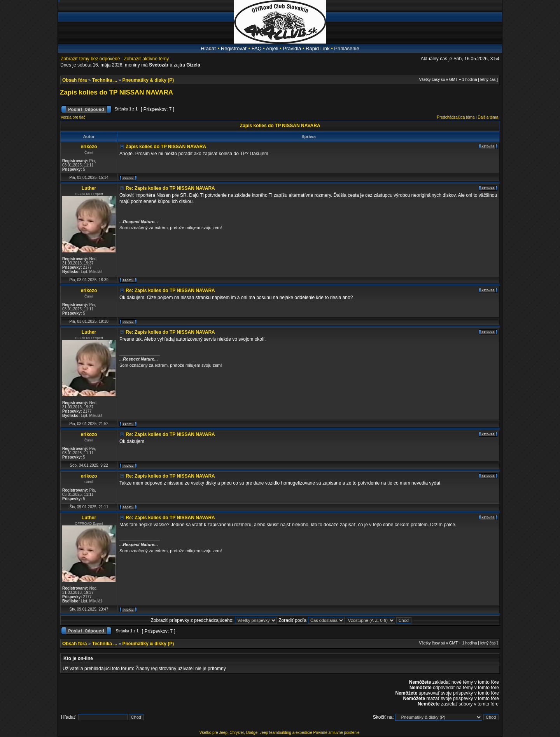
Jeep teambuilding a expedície (286, 733)
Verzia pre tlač (73, 117)
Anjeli (272, 48)
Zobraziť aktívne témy (146, 59)
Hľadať (208, 48)
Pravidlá (292, 48)
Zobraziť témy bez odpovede (90, 59)
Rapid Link (318, 48)
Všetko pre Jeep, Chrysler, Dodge (229, 733)
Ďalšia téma (488, 117)
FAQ (257, 48)
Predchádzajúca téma (456, 117)
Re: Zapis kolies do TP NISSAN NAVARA (170, 188)
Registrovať (234, 48)
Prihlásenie (346, 48)
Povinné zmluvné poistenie (337, 733)
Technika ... (105, 80)
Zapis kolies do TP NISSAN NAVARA (116, 92)
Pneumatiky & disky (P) (148, 80)
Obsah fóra (74, 80)
